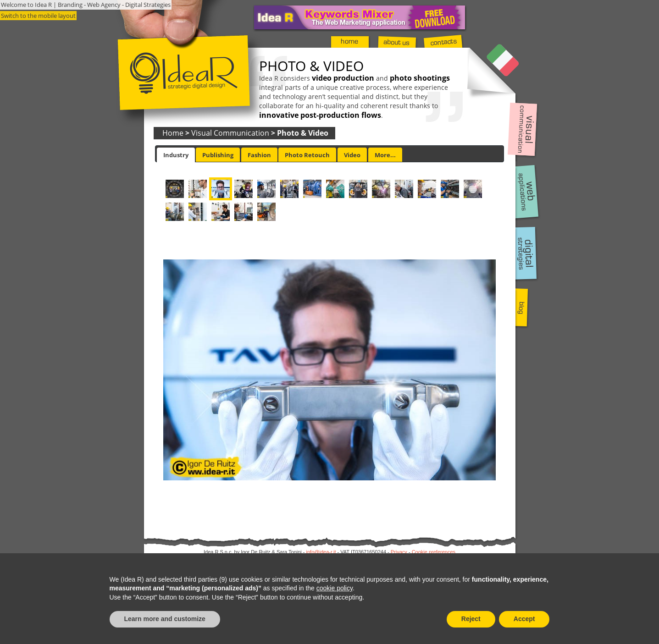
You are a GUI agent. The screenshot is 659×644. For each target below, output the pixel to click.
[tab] (176, 155)
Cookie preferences (434, 552)
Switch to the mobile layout (38, 16)
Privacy (399, 552)
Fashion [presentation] (259, 155)
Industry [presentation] (176, 155)
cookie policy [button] (335, 588)
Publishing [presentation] (218, 155)
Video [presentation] (352, 155)
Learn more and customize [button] (165, 619)
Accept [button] (524, 619)
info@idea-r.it (321, 552)
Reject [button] (471, 619)
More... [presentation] (385, 155)
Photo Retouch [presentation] (307, 155)
